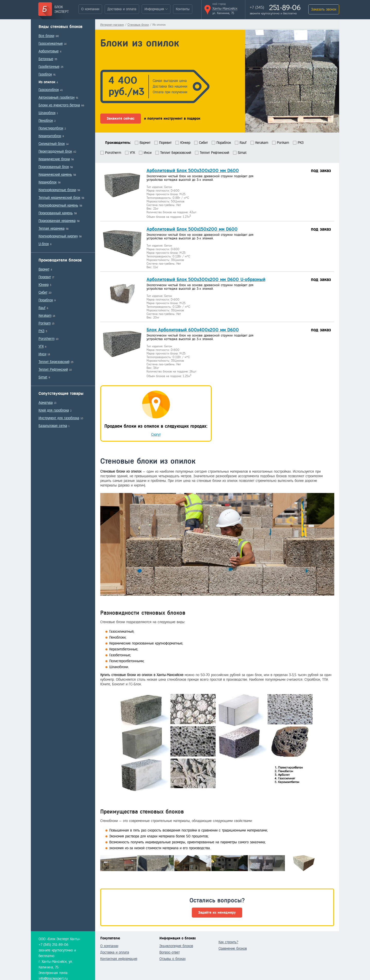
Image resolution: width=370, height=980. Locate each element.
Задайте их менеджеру (217, 913)
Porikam (45, 323)
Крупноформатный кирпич (58, 236)
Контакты (183, 9)
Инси (42, 354)
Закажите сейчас (121, 119)
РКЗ (42, 331)
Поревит (45, 277)
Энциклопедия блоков (176, 946)
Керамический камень (55, 175)
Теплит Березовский (54, 362)
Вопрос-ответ (170, 952)
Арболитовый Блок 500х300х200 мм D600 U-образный (206, 279)
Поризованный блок (54, 167)
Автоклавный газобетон (57, 97)
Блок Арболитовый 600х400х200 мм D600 (193, 330)
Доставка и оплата (122, 9)
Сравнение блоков (233, 949)
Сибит (43, 292)
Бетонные (46, 59)
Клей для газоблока (54, 410)
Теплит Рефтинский (53, 370)
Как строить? (228, 942)
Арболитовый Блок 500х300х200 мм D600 (193, 171)
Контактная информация (119, 959)
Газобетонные (49, 67)
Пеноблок (46, 121)
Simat (43, 377)
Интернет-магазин (112, 25)
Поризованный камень (56, 213)
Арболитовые (49, 51)
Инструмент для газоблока (59, 418)
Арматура (46, 403)
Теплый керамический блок (59, 198)
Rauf (42, 308)
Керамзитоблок (50, 136)
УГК (41, 346)
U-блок (44, 244)
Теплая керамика (52, 228)
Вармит (44, 269)
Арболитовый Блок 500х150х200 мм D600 (192, 229)
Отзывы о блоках (173, 959)
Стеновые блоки (138, 25)
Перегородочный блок (55, 151)
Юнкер (44, 285)
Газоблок (45, 74)
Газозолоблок (49, 90)
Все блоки (46, 36)
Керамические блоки (54, 159)
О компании (90, 9)
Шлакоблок (47, 113)
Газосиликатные (51, 44)
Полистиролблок (51, 128)
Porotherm (47, 339)
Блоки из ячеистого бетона (59, 105)
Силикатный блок (52, 144)
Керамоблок (48, 182)
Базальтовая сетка (53, 426)
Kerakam (45, 316)
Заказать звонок (324, 9)
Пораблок (46, 300)
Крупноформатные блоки (57, 190)
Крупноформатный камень (58, 205)
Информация (154, 9)
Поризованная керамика (57, 221)
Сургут (156, 435)
